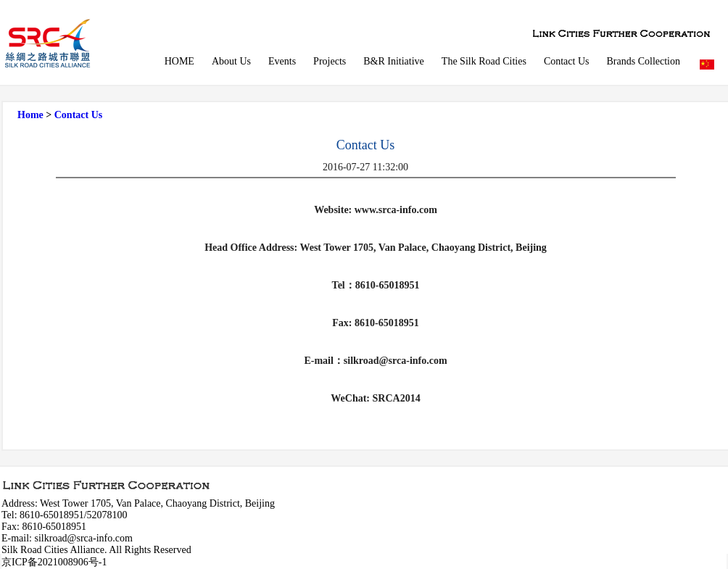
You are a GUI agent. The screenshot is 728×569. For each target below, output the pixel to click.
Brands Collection (644, 61)
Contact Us (567, 61)
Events (282, 61)
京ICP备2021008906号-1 (54, 562)
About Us (231, 61)
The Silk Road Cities (484, 61)
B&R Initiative (394, 61)
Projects (330, 61)
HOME (179, 61)
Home (30, 115)
